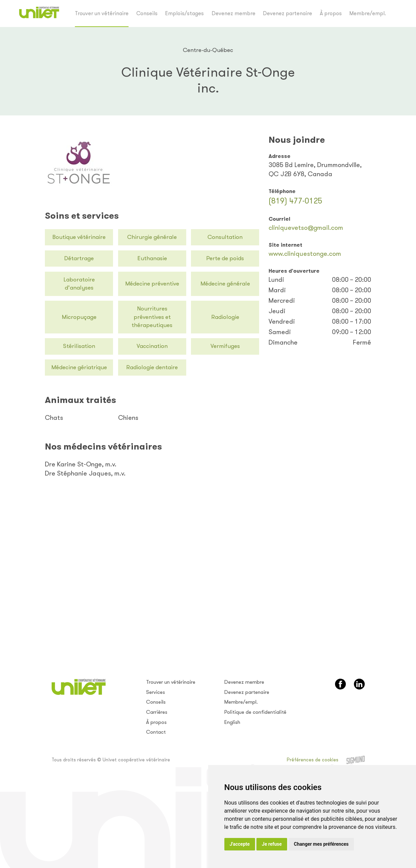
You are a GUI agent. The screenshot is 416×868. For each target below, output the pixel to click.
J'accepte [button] (240, 844)
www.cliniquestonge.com (305, 254)
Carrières (157, 712)
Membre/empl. (368, 13)
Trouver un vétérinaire (102, 13)
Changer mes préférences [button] (321, 844)
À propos (331, 13)
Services (156, 692)
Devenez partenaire (287, 13)
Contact (156, 732)
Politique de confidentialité (255, 712)
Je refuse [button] (272, 844)
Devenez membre (233, 13)
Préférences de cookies (313, 760)
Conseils (147, 13)
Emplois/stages (184, 13)
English (232, 722)
